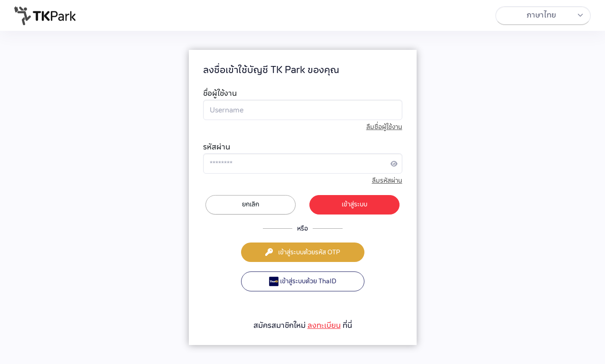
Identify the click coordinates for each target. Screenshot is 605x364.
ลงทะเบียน (324, 325)
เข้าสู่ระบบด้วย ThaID (303, 281)
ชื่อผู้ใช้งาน (220, 93)
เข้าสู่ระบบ (354, 204)
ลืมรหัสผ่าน (387, 181)
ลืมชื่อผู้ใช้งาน (384, 127)
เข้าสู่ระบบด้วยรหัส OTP (303, 252)
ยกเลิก (251, 204)
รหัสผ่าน (217, 147)
